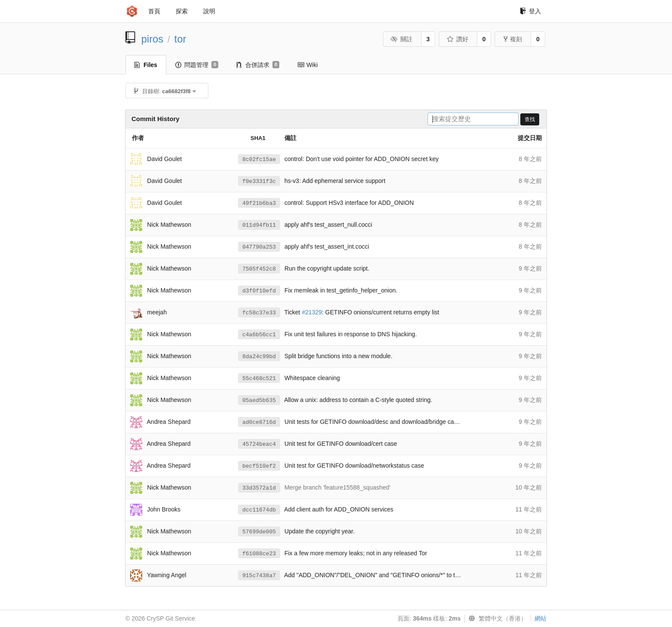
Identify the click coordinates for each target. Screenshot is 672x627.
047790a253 (259, 247)
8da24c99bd (259, 357)
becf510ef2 (259, 466)
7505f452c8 (259, 269)
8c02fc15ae (259, 160)
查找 (530, 119)
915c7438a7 (259, 576)
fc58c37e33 (259, 313)
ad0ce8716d (259, 422)
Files (146, 65)
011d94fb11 (259, 225)
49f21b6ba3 (259, 203)
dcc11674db (259, 510)
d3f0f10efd (259, 291)
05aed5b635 (259, 400)
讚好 (457, 39)
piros (153, 39)
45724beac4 (259, 444)
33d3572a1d (259, 488)
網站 (541, 618)
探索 (182, 11)
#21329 (312, 312)
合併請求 (258, 65)
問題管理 (197, 65)
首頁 (154, 11)
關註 (402, 39)
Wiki (307, 65)
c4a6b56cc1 (259, 335)
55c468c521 (259, 379)
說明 (209, 11)
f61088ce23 (259, 554)
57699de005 (259, 532)
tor (180, 39)
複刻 (513, 39)
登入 (530, 11)
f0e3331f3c (259, 181)
